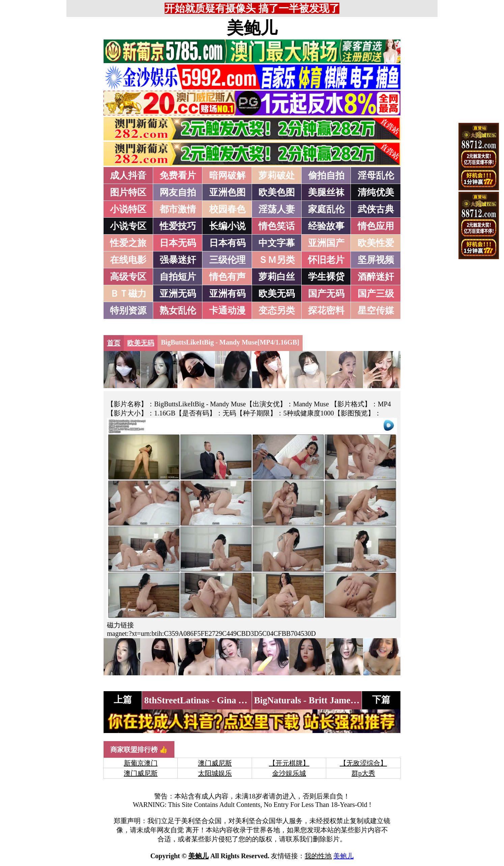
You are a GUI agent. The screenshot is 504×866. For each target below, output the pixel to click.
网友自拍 (178, 192)
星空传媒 (376, 310)
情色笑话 (277, 226)
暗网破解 (227, 175)
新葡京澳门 (141, 763)
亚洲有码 (227, 294)
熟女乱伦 (178, 310)
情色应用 (376, 226)
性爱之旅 (128, 243)
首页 (114, 343)
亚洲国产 (326, 243)
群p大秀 (363, 773)
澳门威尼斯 (215, 763)
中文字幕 (277, 243)
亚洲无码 (178, 294)
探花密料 (326, 310)
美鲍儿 (252, 28)
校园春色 (227, 209)
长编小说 (227, 226)
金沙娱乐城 (289, 773)
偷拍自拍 (326, 175)
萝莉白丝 (277, 277)
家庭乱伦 (326, 209)
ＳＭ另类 (277, 260)
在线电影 (128, 260)
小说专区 (128, 226)
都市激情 (178, 209)
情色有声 (227, 277)
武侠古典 (376, 209)
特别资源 (128, 310)
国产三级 (376, 294)
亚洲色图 (227, 192)
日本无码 (178, 243)
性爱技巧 (178, 226)
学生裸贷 (326, 277)
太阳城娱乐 (215, 773)
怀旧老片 (326, 260)
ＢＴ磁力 (128, 294)
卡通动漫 (227, 310)
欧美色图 (277, 192)
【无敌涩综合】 (363, 763)
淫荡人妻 (277, 209)
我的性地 (318, 856)
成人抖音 (128, 175)
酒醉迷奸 (376, 277)
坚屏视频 (376, 260)
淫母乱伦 (376, 175)
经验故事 (326, 226)
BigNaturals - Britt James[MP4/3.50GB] (332, 700)
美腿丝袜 (326, 192)
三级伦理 (227, 260)
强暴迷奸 (178, 260)
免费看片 (178, 175)
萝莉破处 (277, 175)
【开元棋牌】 (289, 763)
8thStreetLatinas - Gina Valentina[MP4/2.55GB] (238, 700)
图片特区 (128, 192)
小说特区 (128, 209)
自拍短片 (178, 277)
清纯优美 (376, 192)
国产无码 (326, 294)
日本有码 (227, 243)
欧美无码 (277, 294)
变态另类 (277, 310)
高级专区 (128, 277)
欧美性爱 (376, 243)
